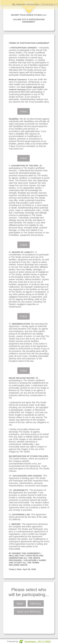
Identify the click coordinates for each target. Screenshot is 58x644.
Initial (24, 111)
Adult (20, 603)
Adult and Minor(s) (29, 611)
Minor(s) (36, 603)
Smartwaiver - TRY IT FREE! (38, 641)
